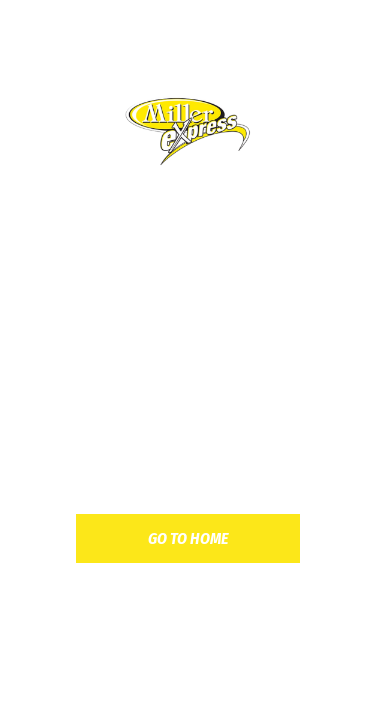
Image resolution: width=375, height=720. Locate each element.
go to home (188, 538)
